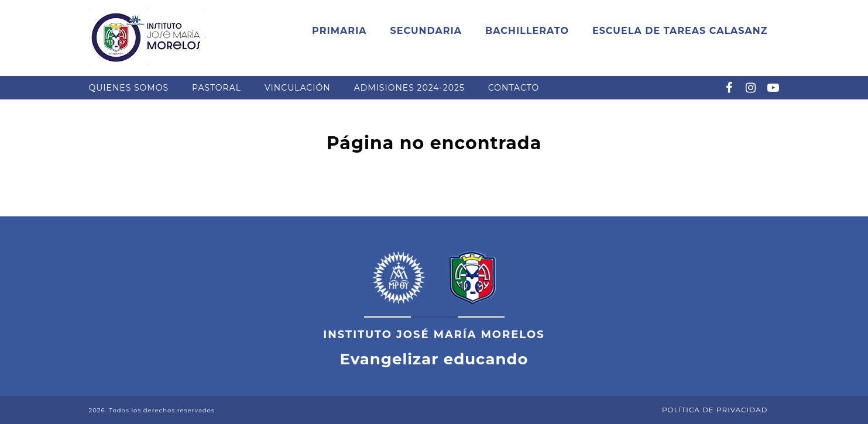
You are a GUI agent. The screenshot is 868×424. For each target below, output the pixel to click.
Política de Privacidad (715, 410)
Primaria (339, 31)
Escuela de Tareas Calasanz (680, 31)
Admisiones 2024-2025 (409, 88)
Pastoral (217, 88)
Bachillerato (527, 31)
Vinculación (298, 88)
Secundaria (426, 31)
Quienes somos (129, 88)
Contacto (514, 88)
